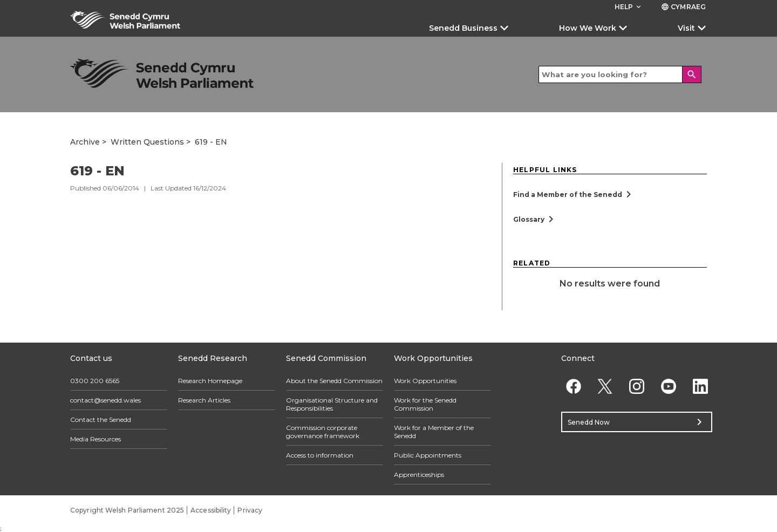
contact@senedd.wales (105, 400)
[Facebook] (573, 386)
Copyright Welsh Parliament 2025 (127, 510)
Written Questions (147, 142)
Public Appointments (428, 455)
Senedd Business (463, 28)
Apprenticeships (419, 475)
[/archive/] (162, 73)
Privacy (250, 510)
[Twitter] (605, 386)
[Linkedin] (700, 386)
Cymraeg (683, 7)
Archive (85, 142)
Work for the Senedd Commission (425, 404)
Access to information (320, 455)
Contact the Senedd (101, 420)
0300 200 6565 (95, 381)
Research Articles (204, 400)
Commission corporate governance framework (323, 432)
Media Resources (96, 439)
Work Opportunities (425, 381)
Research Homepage (210, 381)
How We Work (588, 28)
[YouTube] (668, 386)
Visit (686, 28)
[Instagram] (637, 386)
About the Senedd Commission (334, 381)
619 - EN (211, 142)
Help (629, 7)
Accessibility (211, 510)
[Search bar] (620, 74)
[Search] (692, 74)
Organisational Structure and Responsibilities (332, 404)
